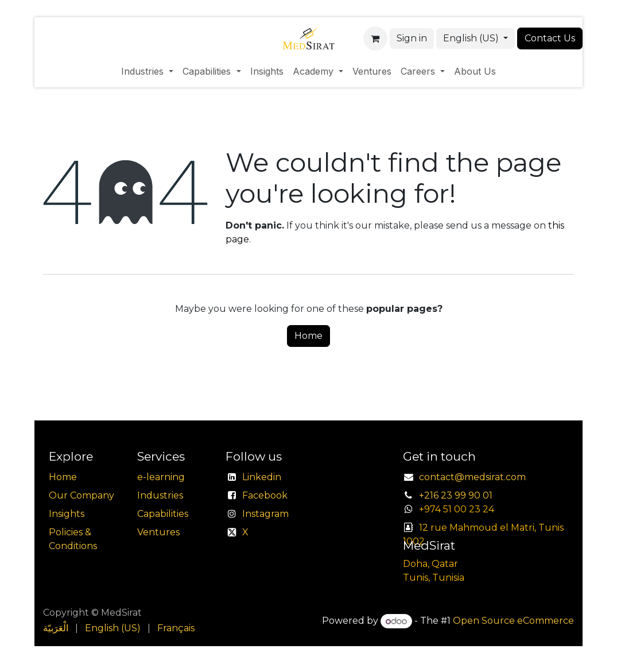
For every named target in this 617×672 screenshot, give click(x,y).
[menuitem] (147, 71)
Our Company (82, 495)
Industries (160, 495)
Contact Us (550, 38)
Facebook (265, 495)
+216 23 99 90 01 (456, 495)
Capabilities (163, 514)
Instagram (265, 514)
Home (308, 336)
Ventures (158, 532)
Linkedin (262, 477)
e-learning (161, 477)
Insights (67, 514)
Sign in (412, 38)
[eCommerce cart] (375, 38)
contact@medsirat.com (472, 477)
